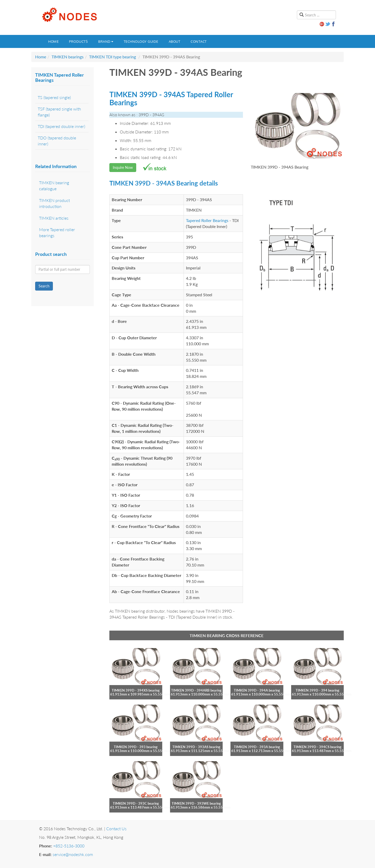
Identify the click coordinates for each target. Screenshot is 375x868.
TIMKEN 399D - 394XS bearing (136, 690)
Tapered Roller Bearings (207, 220)
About (175, 41)
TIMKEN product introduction (54, 203)
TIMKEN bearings (68, 57)
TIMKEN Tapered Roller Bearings (60, 77)
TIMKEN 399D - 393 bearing (136, 747)
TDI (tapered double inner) (61, 126)
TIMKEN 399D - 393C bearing (136, 803)
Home (53, 41)
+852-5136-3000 (69, 846)
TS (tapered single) (54, 97)
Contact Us (116, 829)
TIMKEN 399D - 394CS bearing (317, 747)
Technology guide (141, 41)
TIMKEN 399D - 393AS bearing (196, 747)
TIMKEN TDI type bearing (113, 57)
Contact (199, 41)
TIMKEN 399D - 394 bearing (317, 690)
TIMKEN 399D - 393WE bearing (196, 803)
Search (44, 286)
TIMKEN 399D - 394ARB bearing (196, 690)
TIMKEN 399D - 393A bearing (257, 747)
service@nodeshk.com (73, 854)
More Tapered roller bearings (57, 232)
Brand (106, 41)
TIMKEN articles (54, 218)
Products (78, 41)
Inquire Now (123, 167)
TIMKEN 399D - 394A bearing (257, 690)
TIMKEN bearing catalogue (54, 186)
